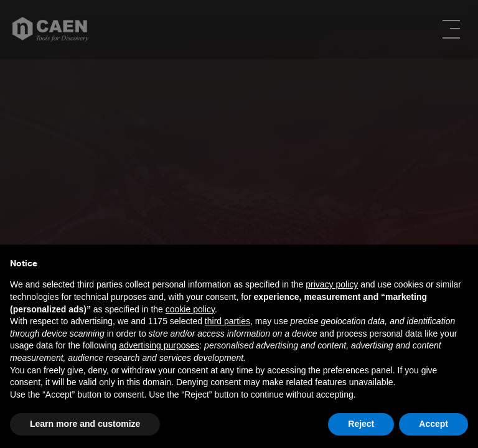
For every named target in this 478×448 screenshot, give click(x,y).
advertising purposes (159, 345)
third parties (227, 321)
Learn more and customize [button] (85, 424)
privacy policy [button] (332, 284)
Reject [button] (361, 424)
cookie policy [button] (190, 309)
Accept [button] (433, 424)
